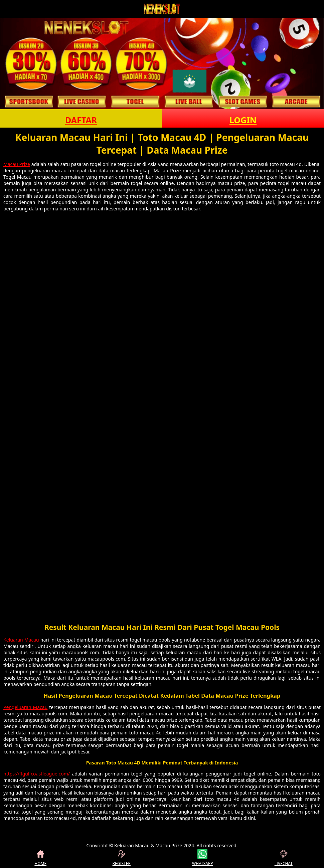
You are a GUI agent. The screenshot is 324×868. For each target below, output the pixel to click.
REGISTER (122, 858)
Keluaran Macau (21, 640)
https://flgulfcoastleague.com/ (37, 774)
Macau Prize (17, 164)
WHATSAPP (202, 858)
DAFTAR (81, 120)
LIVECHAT (284, 858)
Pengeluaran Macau (25, 707)
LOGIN (243, 120)
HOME (40, 858)
